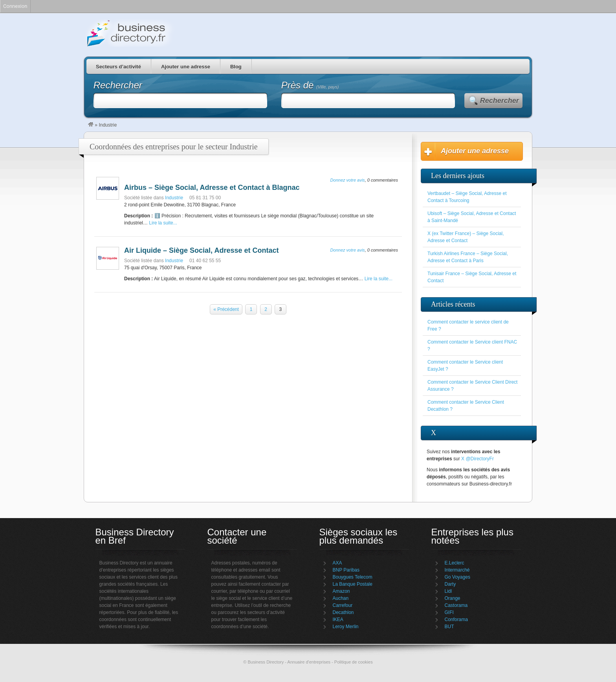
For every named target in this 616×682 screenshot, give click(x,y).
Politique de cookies (354, 662)
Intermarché (457, 570)
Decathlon (343, 612)
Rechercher (500, 101)
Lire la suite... (163, 223)
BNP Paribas (346, 570)
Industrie (174, 198)
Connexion (15, 6)
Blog (236, 67)
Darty (450, 584)
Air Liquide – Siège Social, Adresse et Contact (201, 250)
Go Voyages (457, 577)
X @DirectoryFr (478, 459)
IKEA (338, 619)
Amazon (341, 591)
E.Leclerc (455, 563)
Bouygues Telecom (353, 577)
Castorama (456, 605)
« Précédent (226, 309)
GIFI (449, 612)
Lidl (448, 591)
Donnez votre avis (348, 180)
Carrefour (343, 605)
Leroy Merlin (346, 627)
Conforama (456, 619)
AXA (337, 563)
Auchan (341, 598)
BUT (449, 627)
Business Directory (163, 33)
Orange (453, 598)
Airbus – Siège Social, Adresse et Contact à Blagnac (212, 188)
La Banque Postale (353, 584)
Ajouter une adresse (186, 67)
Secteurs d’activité (118, 67)
